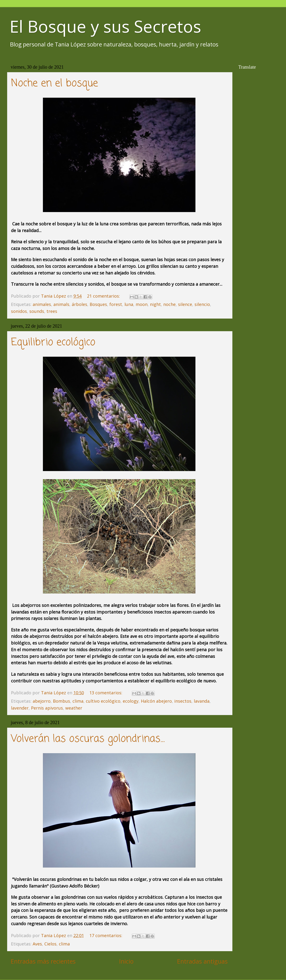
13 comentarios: (106, 693)
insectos (183, 701)
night (155, 304)
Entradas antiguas (202, 961)
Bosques (98, 304)
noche (169, 304)
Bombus (61, 701)
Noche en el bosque (54, 84)
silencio (202, 304)
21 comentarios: (104, 296)
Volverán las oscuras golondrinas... (88, 739)
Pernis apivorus (47, 708)
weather (74, 708)
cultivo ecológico (103, 701)
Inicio (126, 961)
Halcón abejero (156, 701)
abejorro (42, 701)
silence (185, 304)
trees (52, 311)
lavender (20, 708)
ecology (131, 701)
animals (61, 304)
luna (129, 304)
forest (116, 304)
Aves (37, 944)
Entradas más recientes (43, 961)
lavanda (202, 701)
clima (78, 701)
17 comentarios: (106, 935)
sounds (37, 311)
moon (142, 304)
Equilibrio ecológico (53, 343)
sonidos (19, 311)
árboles (79, 304)
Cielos (50, 944)
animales (42, 304)
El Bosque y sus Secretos (105, 26)
